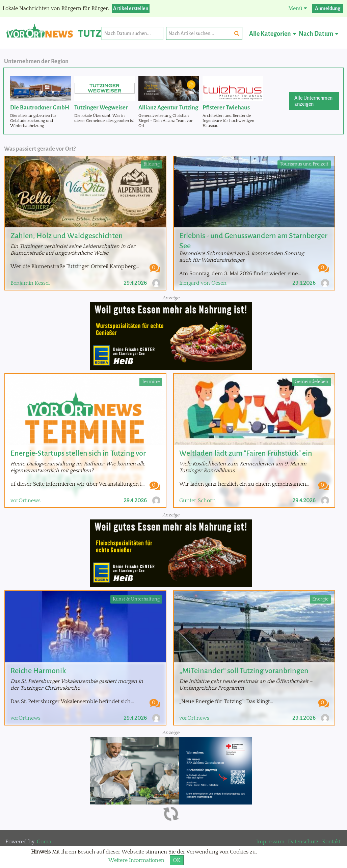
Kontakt (331, 842)
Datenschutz (303, 842)
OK (177, 860)
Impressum (270, 842)
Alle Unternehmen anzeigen (313, 101)
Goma (44, 842)
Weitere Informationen (136, 860)
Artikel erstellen (131, 8)
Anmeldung (328, 8)
